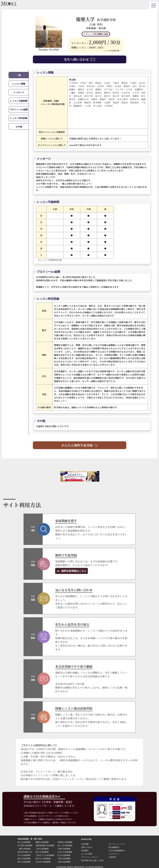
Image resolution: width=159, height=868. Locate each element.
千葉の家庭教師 (64, 858)
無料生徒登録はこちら (73, 571)
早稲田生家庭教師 (65, 842)
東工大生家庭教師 (65, 845)
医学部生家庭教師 (25, 845)
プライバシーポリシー (90, 857)
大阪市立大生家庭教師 (45, 855)
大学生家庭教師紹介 (117, 850)
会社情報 (85, 844)
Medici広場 (86, 839)
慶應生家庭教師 (42, 842)
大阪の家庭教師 (64, 862)
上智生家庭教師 (42, 849)
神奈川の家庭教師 (43, 858)
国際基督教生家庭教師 (45, 845)
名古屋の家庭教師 (43, 862)
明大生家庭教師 (42, 852)
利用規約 (85, 850)
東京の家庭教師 (24, 858)
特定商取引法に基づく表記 (93, 860)
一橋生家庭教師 (24, 849)
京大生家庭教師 (24, 855)
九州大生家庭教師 (65, 852)
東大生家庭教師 (24, 842)
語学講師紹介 (114, 847)
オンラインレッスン (117, 844)
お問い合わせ (87, 847)
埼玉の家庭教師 (24, 862)
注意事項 (112, 857)
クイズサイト (114, 854)
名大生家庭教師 (64, 855)
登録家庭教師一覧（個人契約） (31, 839)
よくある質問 (87, 854)
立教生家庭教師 (64, 849)
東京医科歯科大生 (25, 852)
